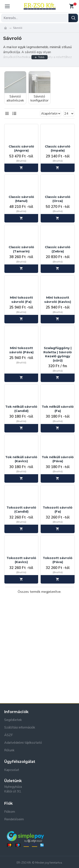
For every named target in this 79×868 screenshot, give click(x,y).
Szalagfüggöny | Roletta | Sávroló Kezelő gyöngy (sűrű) (58, 354)
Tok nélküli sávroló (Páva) (58, 459)
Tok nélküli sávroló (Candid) (21, 409)
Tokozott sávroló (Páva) (58, 560)
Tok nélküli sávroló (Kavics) (21, 459)
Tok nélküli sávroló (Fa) (58, 409)
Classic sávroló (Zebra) (58, 249)
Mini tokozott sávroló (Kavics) (58, 300)
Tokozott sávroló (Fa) (58, 510)
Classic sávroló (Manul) (21, 199)
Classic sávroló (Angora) (21, 148)
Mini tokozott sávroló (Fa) (21, 300)
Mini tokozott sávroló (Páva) (21, 350)
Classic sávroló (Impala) (58, 148)
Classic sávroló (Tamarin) (21, 249)
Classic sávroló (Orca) (58, 199)
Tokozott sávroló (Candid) (21, 510)
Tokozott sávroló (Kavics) (21, 560)
